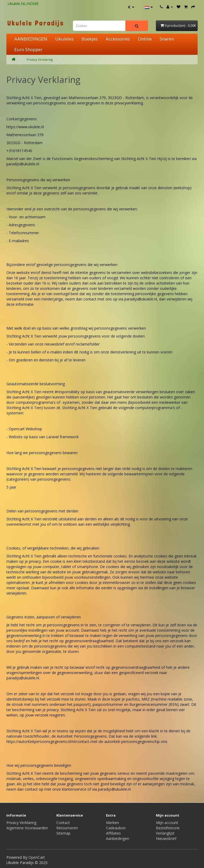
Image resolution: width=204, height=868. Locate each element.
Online (145, 39)
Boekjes (90, 39)
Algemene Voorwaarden (27, 828)
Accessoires (118, 39)
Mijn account (167, 823)
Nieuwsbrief (166, 838)
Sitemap (63, 833)
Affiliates (113, 833)
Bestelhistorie (168, 828)
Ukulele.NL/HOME (23, 4)
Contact (63, 823)
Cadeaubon (116, 828)
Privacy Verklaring (40, 59)
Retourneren (67, 828)
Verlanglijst (165, 833)
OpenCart (37, 857)
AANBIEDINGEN (31, 39)
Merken (112, 823)
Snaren (167, 39)
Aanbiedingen (118, 838)
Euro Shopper (28, 49)
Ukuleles (64, 39)
